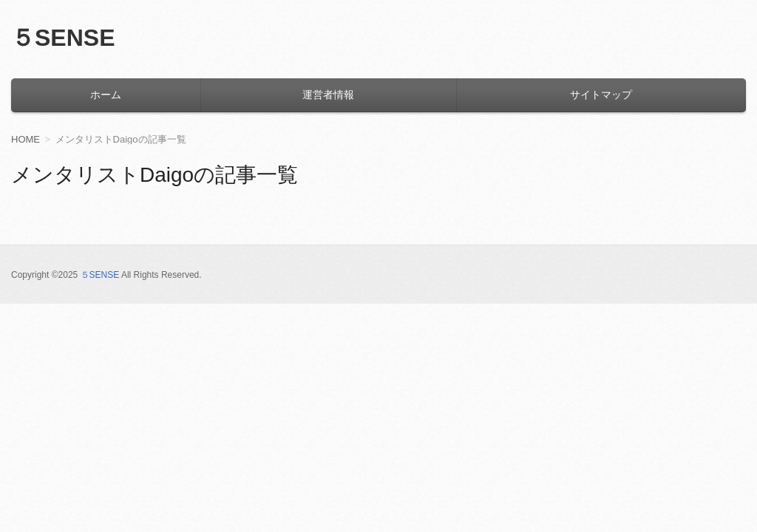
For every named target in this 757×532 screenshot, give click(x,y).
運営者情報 (328, 95)
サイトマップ (601, 95)
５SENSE (63, 38)
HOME (26, 139)
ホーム (106, 95)
